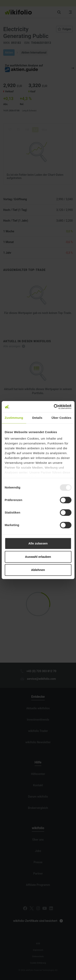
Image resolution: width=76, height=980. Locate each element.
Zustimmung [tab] (14, 418)
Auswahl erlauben (38, 557)
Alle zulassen (38, 543)
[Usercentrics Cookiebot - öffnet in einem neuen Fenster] (54, 407)
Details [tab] (37, 418)
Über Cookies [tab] (61, 418)
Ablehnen (38, 570)
